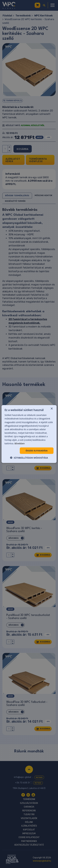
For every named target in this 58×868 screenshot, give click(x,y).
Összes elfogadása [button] (37, 451)
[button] (29, 458)
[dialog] (29, 434)
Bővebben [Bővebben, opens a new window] (20, 443)
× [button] (52, 409)
